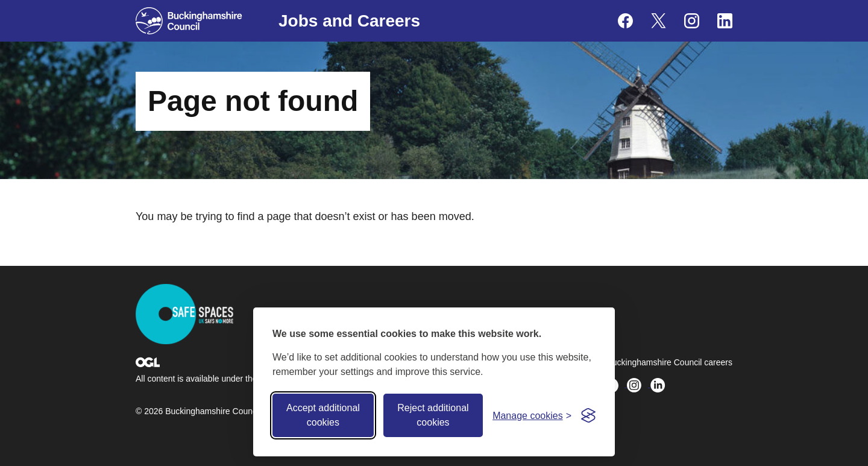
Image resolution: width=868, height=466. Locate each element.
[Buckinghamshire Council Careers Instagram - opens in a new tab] (692, 21)
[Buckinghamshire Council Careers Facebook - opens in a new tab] (625, 21)
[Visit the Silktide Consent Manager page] (588, 415)
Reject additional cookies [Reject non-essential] (433, 415)
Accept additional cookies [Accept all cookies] (323, 415)
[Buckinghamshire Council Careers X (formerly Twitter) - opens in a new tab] (659, 21)
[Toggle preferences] (532, 416)
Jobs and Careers (349, 21)
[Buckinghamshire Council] (189, 21)
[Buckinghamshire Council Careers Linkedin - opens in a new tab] (725, 21)
